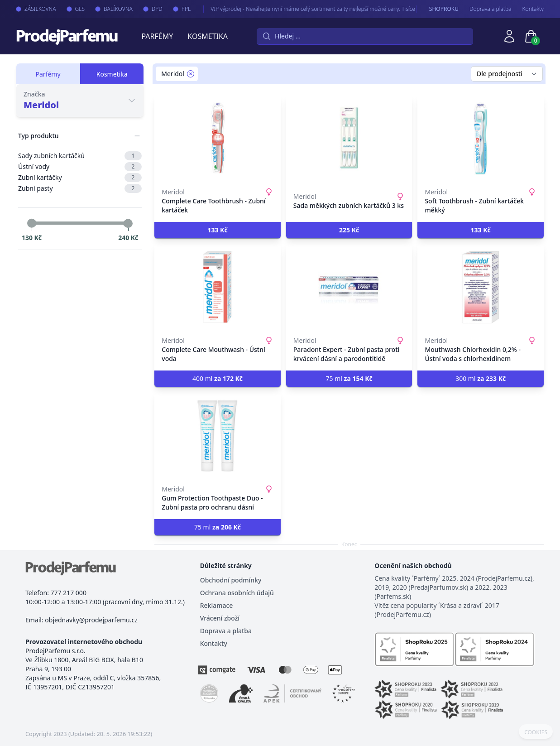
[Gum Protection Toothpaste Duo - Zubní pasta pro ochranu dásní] (218, 436)
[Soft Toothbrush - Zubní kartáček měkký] (481, 139)
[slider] (32, 223)
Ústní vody (80, 167)
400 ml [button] (218, 378)
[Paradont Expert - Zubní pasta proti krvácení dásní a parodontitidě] (349, 287)
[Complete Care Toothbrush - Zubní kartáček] (218, 139)
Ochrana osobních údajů (237, 593)
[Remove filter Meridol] (191, 74)
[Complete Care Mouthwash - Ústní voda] (218, 287)
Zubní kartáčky (80, 178)
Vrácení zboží (220, 618)
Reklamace (217, 605)
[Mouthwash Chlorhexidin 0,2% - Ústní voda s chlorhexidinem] (481, 287)
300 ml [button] (481, 378)
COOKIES (536, 732)
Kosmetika (208, 36)
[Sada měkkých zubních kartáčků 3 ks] (349, 139)
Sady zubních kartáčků (80, 156)
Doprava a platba (491, 9)
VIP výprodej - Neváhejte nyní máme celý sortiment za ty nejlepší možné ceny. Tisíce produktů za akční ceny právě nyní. (339, 9)
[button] (218, 230)
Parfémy (157, 36)
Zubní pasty (80, 188)
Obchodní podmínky (231, 580)
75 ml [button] (349, 378)
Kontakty (533, 9)
